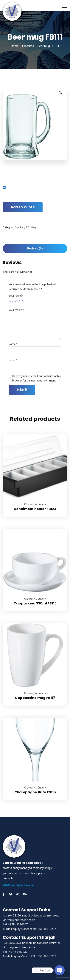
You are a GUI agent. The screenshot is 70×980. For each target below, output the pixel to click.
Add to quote (23, 207)
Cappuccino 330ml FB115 (35, 603)
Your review (17, 310)
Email (13, 360)
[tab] (35, 249)
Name (13, 344)
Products (28, 46)
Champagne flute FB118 (35, 792)
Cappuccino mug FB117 (35, 698)
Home (15, 46)
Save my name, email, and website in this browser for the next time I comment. (36, 378)
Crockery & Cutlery (26, 227)
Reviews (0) (35, 249)
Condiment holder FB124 (35, 509)
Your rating (16, 296)
